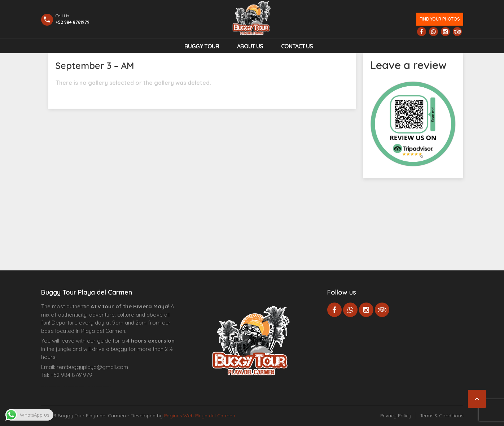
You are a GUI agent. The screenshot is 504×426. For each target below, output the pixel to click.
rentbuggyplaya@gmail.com (92, 367)
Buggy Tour (202, 46)
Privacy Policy (396, 416)
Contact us (297, 46)
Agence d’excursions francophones (56, 386)
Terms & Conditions (442, 416)
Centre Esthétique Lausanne (82, 386)
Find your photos (440, 19)
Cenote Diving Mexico (102, 386)
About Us (250, 46)
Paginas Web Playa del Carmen (200, 416)
